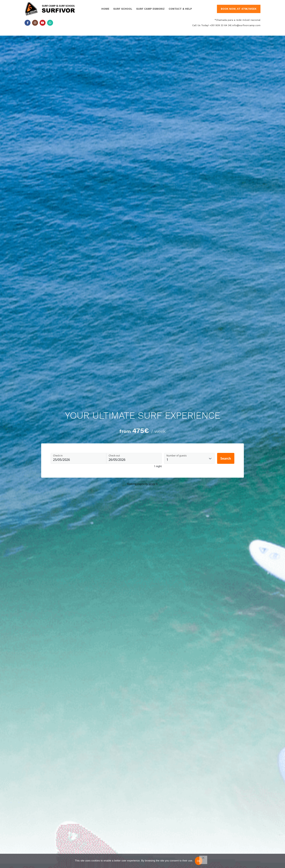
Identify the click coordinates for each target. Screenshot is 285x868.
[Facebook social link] (28, 23)
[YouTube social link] (43, 23)
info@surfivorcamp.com (246, 25)
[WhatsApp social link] (50, 23)
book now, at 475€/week (239, 9)
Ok (199, 861)
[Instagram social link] (35, 23)
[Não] (203, 860)
